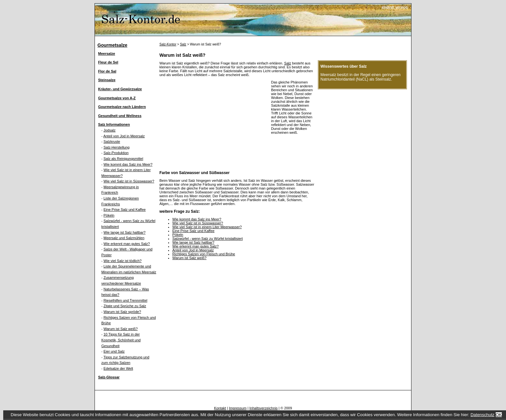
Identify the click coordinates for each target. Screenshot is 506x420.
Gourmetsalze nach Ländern (122, 107)
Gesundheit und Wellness (120, 116)
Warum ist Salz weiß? (121, 329)
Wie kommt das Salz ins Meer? (128, 164)
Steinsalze (107, 80)
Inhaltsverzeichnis (263, 408)
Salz (183, 44)
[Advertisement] (214, 125)
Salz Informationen (114, 124)
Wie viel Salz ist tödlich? (123, 261)
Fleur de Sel (108, 62)
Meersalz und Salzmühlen (124, 238)
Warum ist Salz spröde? (122, 312)
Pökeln (109, 215)
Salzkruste (112, 142)
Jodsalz (110, 130)
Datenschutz (482, 415)
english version (395, 7)
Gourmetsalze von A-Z (117, 98)
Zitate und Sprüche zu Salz (125, 306)
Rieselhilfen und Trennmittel (126, 300)
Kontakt (220, 408)
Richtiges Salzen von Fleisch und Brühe (204, 254)
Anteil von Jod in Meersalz (124, 136)
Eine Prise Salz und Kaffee (125, 210)
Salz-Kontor (168, 44)
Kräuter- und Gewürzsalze (120, 89)
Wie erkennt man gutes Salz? (127, 244)
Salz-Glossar (109, 377)
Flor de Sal (107, 71)
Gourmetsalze (112, 45)
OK (499, 415)
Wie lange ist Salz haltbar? (125, 232)
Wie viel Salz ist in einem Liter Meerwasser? (207, 227)
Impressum (238, 408)
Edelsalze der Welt (118, 368)
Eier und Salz (114, 351)
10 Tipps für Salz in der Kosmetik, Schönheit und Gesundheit (121, 340)
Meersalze (107, 54)
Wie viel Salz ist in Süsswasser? (129, 181)
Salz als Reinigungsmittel (123, 159)
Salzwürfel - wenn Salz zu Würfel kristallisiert (207, 239)
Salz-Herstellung (117, 147)
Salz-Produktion (116, 153)
